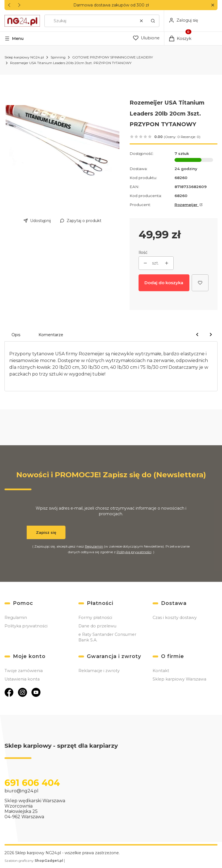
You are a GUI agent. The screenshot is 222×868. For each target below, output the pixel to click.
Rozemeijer (187, 205)
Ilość (143, 252)
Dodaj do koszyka (164, 283)
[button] (213, 5)
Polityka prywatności (26, 626)
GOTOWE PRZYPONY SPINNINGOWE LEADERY (113, 57)
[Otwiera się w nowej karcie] (9, 692)
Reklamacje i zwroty (99, 671)
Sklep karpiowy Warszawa (179, 679)
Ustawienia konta (22, 679)
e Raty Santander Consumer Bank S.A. (107, 637)
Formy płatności (95, 618)
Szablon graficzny (34, 861)
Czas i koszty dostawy (175, 618)
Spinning (58, 57)
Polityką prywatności (134, 552)
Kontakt (161, 671)
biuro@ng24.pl (21, 791)
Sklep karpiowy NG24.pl (24, 57)
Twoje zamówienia (24, 671)
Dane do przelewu (97, 626)
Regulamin (94, 546)
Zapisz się (46, 532)
